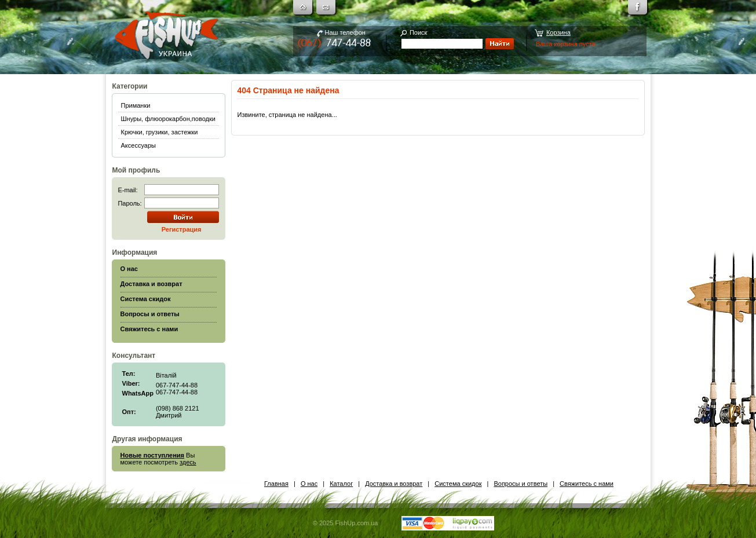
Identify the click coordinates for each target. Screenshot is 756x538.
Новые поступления (153, 455)
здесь (188, 462)
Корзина (558, 32)
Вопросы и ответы (521, 484)
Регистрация (182, 229)
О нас (309, 484)
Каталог (341, 484)
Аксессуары (138, 145)
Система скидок (458, 484)
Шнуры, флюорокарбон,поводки (168, 119)
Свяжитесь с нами (587, 484)
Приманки (136, 105)
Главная (276, 484)
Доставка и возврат (394, 484)
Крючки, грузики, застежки (160, 132)
